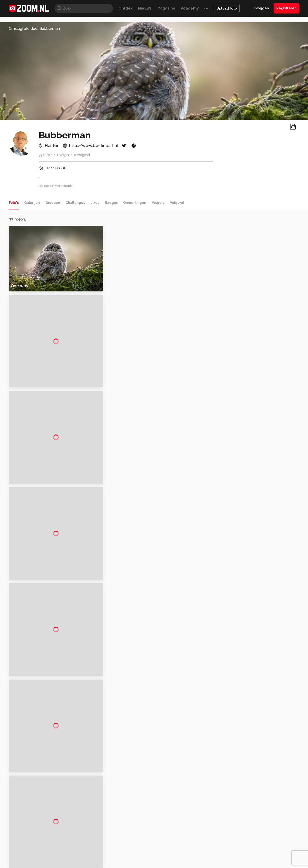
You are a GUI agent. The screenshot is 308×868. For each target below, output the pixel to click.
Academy (190, 8)
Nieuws (145, 8)
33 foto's (46, 155)
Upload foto (227, 8)
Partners (251, 833)
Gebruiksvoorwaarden (262, 825)
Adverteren (254, 808)
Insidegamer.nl (243, 864)
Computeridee (53, 864)
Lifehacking (188, 864)
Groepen (53, 203)
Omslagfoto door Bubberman (34, 29)
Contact (251, 850)
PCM (70, 864)
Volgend (177, 203)
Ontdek (125, 8)
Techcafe (152, 864)
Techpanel (207, 864)
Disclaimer (253, 817)
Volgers (158, 203)
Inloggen (261, 8)
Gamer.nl (224, 864)
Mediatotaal (134, 864)
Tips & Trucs (113, 864)
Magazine (166, 8)
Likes (95, 203)
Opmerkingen (135, 203)
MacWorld (169, 864)
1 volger (63, 155)
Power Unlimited (269, 864)
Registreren (286, 8)
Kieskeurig (32, 864)
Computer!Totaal (88, 864)
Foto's (14, 203)
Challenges (75, 203)
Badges (111, 203)
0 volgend (82, 155)
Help (249, 841)
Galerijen (32, 203)
